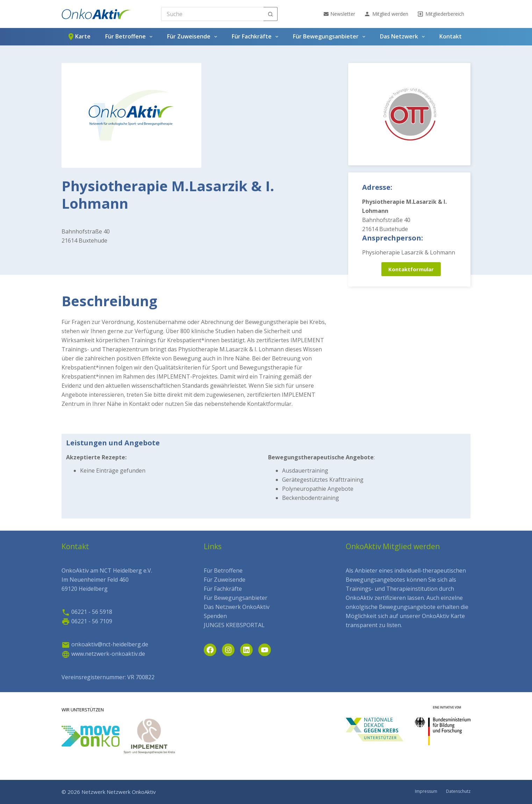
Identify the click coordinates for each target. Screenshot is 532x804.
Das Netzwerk (404, 37)
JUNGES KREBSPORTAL (234, 625)
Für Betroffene (130, 37)
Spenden (215, 616)
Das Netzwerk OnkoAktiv (237, 607)
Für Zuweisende (193, 37)
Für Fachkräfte (256, 37)
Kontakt (451, 36)
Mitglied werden (386, 14)
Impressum (426, 791)
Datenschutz (458, 791)
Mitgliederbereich (441, 14)
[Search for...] (212, 14)
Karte (79, 37)
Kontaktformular (411, 269)
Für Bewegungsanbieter (330, 37)
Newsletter (339, 14)
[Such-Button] (271, 14)
